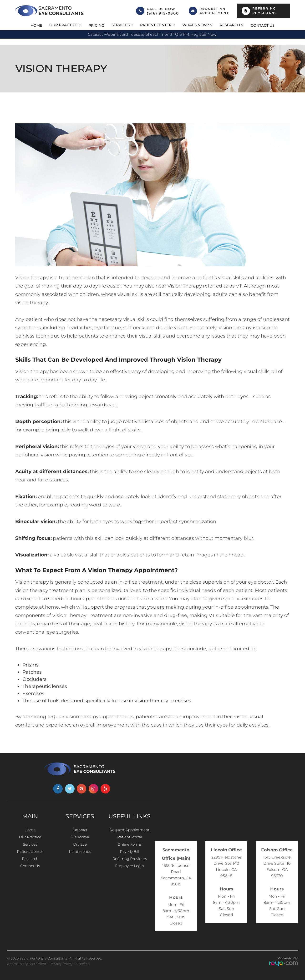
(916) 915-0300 (163, 13)
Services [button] (121, 25)
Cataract (80, 830)
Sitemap (83, 964)
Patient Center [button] (156, 25)
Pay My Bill (130, 856)
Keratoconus (80, 856)
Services (30, 847)
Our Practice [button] (64, 25)
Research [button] (230, 25)
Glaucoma (80, 839)
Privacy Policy (61, 964)
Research (30, 864)
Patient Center (30, 856)
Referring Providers (130, 864)
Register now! (204, 34)
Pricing (96, 25)
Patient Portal (130, 839)
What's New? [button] (196, 25)
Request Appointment (130, 830)
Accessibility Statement (27, 964)
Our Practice (30, 839)
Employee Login (130, 873)
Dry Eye (80, 847)
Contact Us (263, 25)
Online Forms (130, 847)
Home (36, 25)
